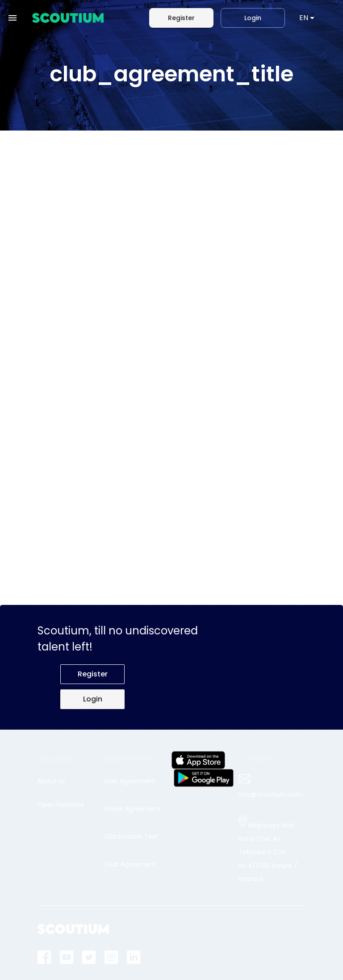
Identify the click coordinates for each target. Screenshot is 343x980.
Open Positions (61, 805)
